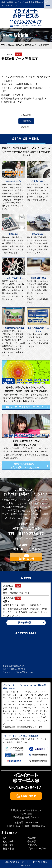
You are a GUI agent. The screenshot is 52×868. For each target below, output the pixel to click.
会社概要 (32, 841)
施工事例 (32, 838)
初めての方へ (9, 841)
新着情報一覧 (25, 622)
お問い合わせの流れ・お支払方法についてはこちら (25, 466)
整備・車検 (8, 849)
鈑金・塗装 (8, 845)
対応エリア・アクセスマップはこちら (25, 407)
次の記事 (25, 127)
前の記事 (27, 115)
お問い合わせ (34, 845)
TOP (5, 838)
